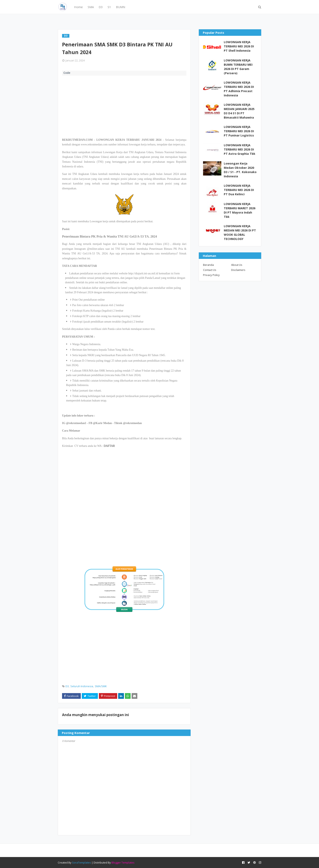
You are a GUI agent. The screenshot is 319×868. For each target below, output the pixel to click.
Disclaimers (238, 270)
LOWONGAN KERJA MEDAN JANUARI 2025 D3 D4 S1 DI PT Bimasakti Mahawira (239, 111)
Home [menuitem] (78, 7)
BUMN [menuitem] (121, 7)
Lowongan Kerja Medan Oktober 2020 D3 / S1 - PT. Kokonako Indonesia (240, 170)
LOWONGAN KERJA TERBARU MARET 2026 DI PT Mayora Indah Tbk (240, 210)
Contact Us (210, 270)
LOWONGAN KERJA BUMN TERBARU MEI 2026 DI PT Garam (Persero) (238, 67)
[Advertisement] (124, 106)
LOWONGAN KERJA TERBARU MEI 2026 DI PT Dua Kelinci (239, 190)
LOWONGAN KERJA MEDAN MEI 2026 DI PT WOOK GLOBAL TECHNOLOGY (240, 232)
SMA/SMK (101, 686)
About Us (237, 265)
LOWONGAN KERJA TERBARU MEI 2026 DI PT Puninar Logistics (239, 131)
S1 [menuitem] (109, 7)
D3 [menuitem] (101, 7)
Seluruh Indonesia (82, 686)
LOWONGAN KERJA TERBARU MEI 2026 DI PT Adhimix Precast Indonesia (239, 89)
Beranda (208, 265)
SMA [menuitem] (91, 7)
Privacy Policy (211, 275)
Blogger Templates (123, 863)
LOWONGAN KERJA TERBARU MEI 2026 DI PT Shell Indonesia (239, 46)
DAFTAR (109, 446)
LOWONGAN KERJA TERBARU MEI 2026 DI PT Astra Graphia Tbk (240, 149)
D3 (67, 686)
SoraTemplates (81, 863)
